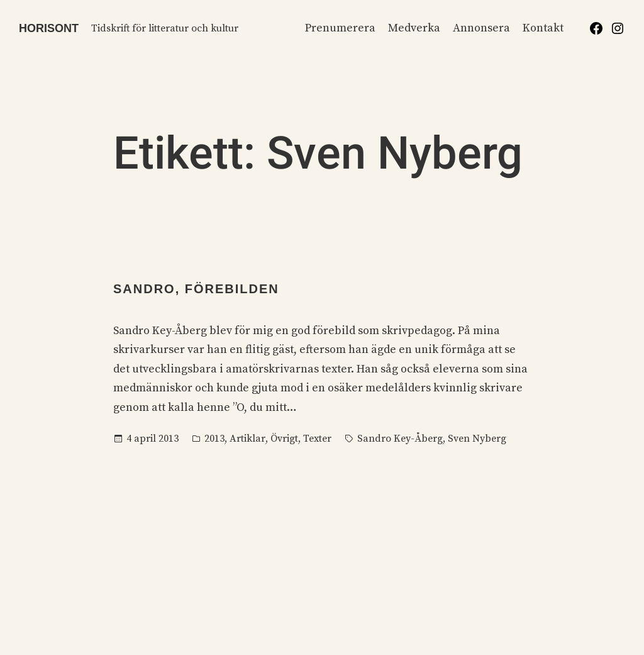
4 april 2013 (153, 439)
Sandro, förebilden (196, 289)
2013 (214, 439)
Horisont (49, 28)
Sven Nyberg (477, 439)
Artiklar (247, 439)
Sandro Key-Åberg (400, 439)
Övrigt (284, 439)
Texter (317, 439)
